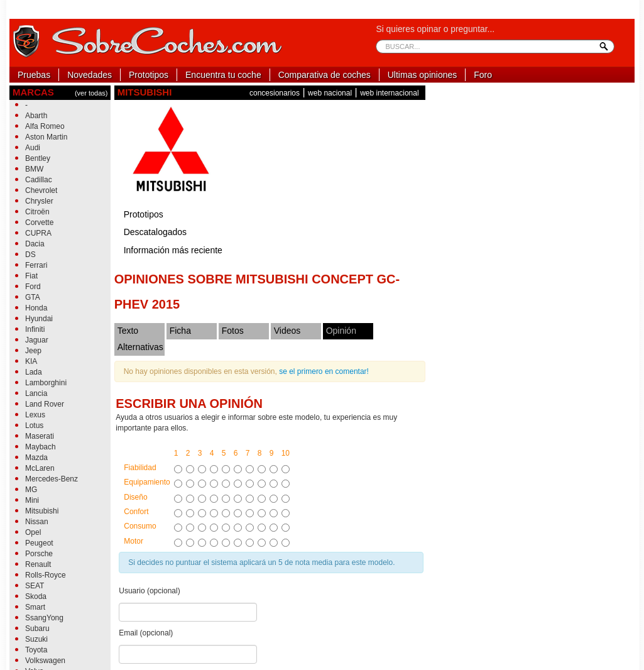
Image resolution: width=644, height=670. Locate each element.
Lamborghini (46, 383)
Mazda (36, 458)
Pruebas (34, 75)
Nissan (37, 522)
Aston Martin (46, 137)
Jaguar (37, 340)
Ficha (180, 331)
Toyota (36, 650)
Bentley (38, 158)
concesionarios (275, 93)
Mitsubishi (42, 511)
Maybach (41, 447)
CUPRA (38, 233)
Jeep (33, 351)
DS (30, 255)
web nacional (330, 93)
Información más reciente (173, 250)
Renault (38, 564)
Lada (34, 372)
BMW (34, 169)
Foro (483, 75)
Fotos (233, 331)
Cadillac (39, 180)
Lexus (35, 415)
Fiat (31, 276)
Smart (35, 607)
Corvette (39, 222)
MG (31, 490)
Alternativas (140, 347)
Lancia (36, 393)
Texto (128, 331)
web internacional (389, 93)
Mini (32, 500)
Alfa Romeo (45, 126)
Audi (33, 148)
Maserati (40, 436)
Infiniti (35, 329)
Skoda (36, 596)
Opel (33, 532)
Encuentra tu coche (223, 75)
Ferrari (36, 265)
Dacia (35, 244)
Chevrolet (41, 190)
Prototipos (149, 75)
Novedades (90, 75)
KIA (31, 361)
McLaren (40, 468)
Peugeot (39, 543)
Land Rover (45, 404)
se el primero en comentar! (324, 371)
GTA (33, 297)
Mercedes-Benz (52, 479)
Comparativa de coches (325, 75)
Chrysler (39, 201)
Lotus (34, 426)
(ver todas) (91, 93)
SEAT (35, 586)
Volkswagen (45, 661)
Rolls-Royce (46, 575)
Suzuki (36, 639)
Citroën (37, 212)
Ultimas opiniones (423, 75)
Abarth (36, 116)
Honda (36, 308)
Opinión (341, 331)
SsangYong (44, 618)
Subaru (37, 629)
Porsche (39, 554)
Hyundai (39, 319)
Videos (287, 331)
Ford (33, 287)
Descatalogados (155, 232)
